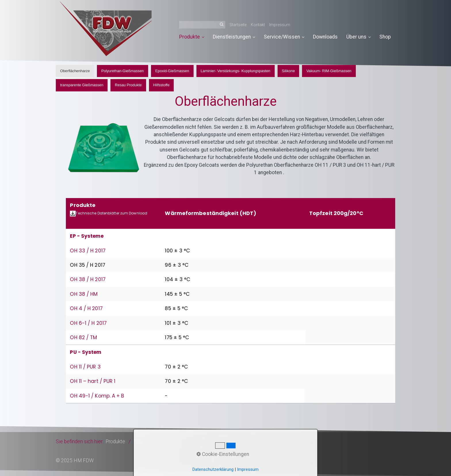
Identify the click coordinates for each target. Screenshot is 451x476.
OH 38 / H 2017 (88, 279)
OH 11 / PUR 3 (85, 367)
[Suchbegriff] (202, 25)
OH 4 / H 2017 (86, 308)
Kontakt (258, 25)
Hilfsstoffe (162, 85)
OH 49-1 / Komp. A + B (97, 396)
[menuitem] (194, 37)
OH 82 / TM (83, 337)
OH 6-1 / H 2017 (88, 323)
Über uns (359, 37)
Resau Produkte (128, 85)
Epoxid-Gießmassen (172, 71)
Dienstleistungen (234, 37)
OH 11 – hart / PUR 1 (93, 381)
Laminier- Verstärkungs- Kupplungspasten (236, 71)
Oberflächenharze (75, 71)
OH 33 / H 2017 (88, 251)
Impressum (280, 25)
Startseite (238, 25)
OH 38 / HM (84, 294)
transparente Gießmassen (82, 85)
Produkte (192, 37)
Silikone (288, 71)
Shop (385, 37)
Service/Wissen (284, 37)
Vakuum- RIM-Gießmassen (329, 71)
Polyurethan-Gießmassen (122, 71)
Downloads (325, 37)
